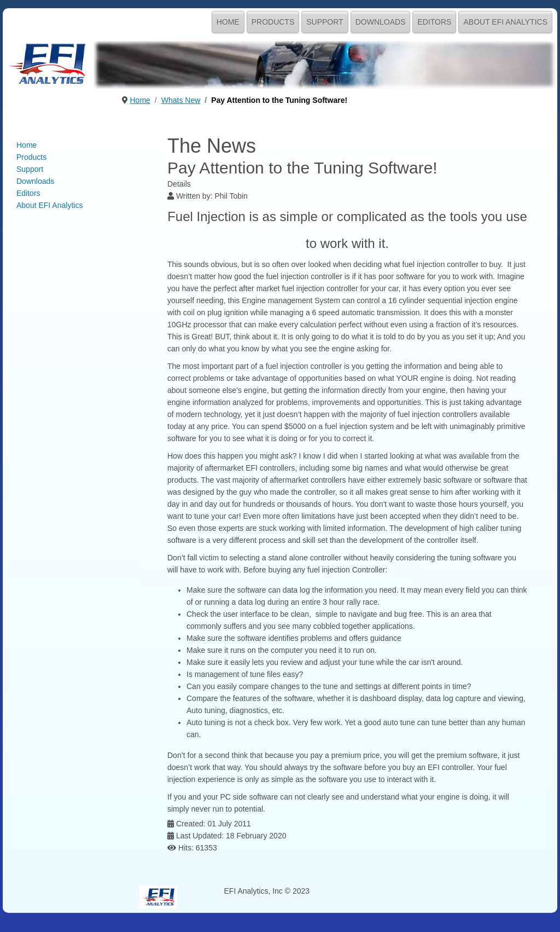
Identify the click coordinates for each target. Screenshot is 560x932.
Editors (434, 22)
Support (325, 22)
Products (273, 22)
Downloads (381, 22)
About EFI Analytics (505, 22)
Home (228, 22)
